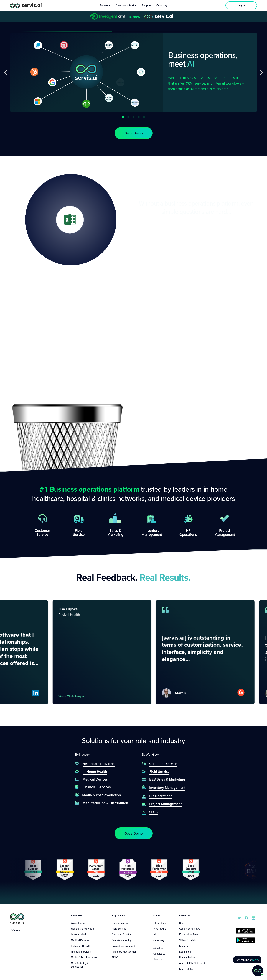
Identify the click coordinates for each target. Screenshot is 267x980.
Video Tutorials (187, 940)
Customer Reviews (190, 929)
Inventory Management (125, 952)
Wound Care (78, 923)
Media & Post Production (85, 957)
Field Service (119, 929)
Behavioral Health (81, 946)
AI (154, 934)
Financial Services (81, 952)
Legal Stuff (185, 952)
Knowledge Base (189, 934)
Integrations (160, 923)
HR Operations (120, 923)
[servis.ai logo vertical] (17, 919)
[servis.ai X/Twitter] (239, 918)
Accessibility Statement (192, 963)
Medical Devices (80, 940)
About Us (158, 948)
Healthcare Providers (83, 929)
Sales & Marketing (122, 940)
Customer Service (122, 934)
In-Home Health (79, 934)
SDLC (115, 957)
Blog (182, 923)
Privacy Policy (187, 957)
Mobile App (160, 929)
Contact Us (159, 954)
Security (184, 946)
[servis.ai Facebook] (246, 918)
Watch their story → (85, 696)
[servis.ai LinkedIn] (253, 918)
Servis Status (186, 969)
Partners (158, 959)
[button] (6, 72)
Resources (185, 915)
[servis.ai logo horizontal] (26, 5)
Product (157, 915)
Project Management (123, 946)
